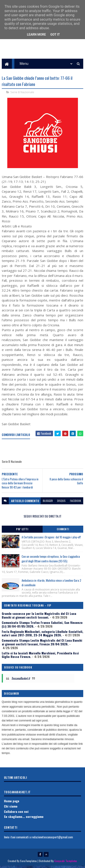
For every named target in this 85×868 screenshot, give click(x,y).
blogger (48, 503)
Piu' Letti (22, 531)
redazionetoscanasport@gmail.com (52, 839)
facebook (76, 503)
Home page (12, 803)
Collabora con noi (16, 813)
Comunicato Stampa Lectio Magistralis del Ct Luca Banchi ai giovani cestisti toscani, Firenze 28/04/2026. (42, 644)
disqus (61, 503)
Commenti (63, 531)
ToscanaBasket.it (21, 680)
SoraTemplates (28, 863)
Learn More (36, 35)
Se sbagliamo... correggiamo (24, 819)
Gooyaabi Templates (66, 863)
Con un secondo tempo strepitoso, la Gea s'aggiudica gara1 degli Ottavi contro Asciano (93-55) (51, 561)
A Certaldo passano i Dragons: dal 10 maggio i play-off (51, 539)
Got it (55, 35)
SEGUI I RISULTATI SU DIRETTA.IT (42, 518)
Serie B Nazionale (22, 94)
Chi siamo (11, 808)
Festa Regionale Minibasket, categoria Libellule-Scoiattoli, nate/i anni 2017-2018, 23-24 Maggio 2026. (42, 635)
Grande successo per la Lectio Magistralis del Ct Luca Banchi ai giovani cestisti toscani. (39, 617)
